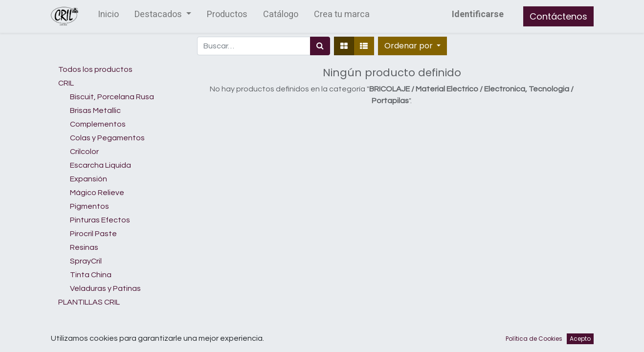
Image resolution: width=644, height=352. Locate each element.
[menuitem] (108, 16)
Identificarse (478, 14)
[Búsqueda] (320, 46)
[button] (412, 46)
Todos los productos (95, 69)
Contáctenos (558, 16)
